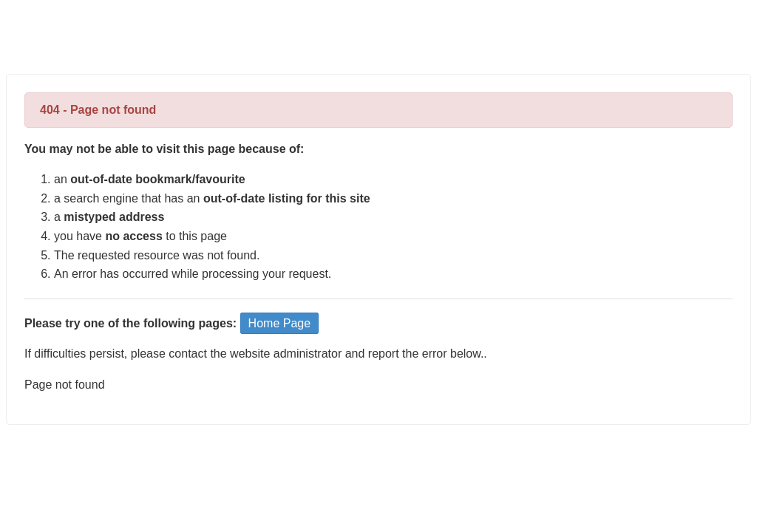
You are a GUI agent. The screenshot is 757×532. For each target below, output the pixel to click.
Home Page (280, 323)
